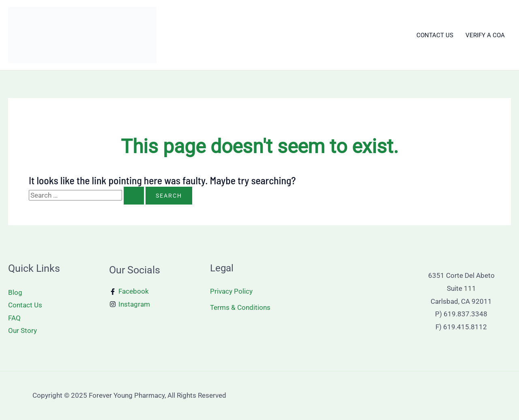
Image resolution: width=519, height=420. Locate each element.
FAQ (14, 318)
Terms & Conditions (240, 307)
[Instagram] (130, 304)
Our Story (23, 330)
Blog (15, 292)
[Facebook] (129, 291)
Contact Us (25, 305)
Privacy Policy (231, 291)
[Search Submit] (134, 196)
